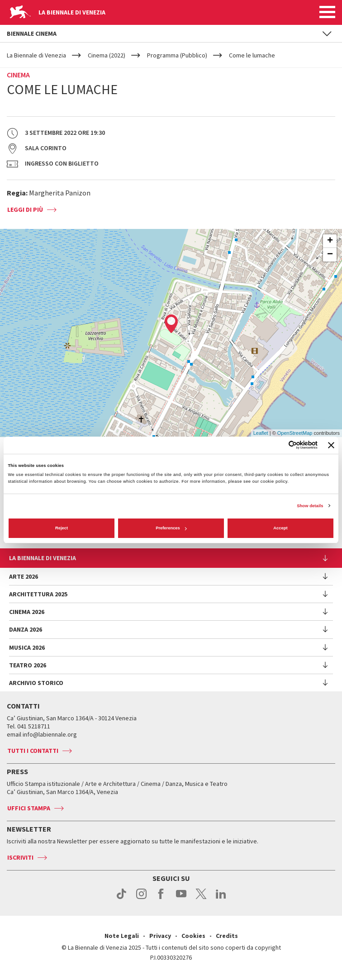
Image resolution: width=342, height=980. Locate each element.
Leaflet (261, 433)
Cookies (193, 936)
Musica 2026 (27, 647)
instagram (141, 899)
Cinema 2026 (27, 612)
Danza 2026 (26, 629)
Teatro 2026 (28, 665)
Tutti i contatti (33, 751)
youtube (181, 899)
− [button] (330, 255)
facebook (161, 899)
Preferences (171, 528)
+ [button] (330, 241)
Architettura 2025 (38, 594)
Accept (280, 528)
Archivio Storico (36, 683)
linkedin (221, 899)
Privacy (160, 936)
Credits (227, 936)
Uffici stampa (29, 808)
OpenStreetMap (295, 433)
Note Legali (122, 936)
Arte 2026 (24, 576)
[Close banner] (331, 445)
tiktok (121, 899)
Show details (310, 506)
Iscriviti (20, 857)
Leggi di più (25, 209)
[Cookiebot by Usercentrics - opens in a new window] (278, 445)
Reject (62, 528)
